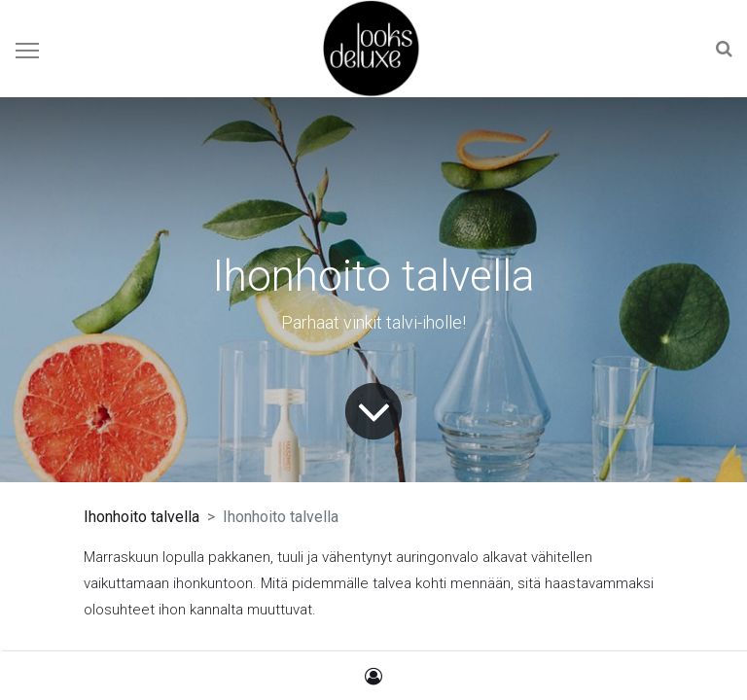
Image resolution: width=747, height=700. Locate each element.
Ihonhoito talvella (142, 517)
